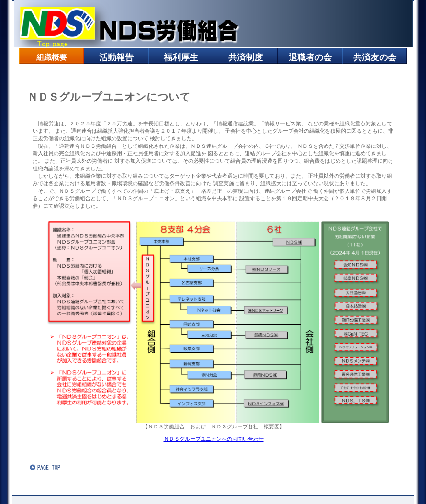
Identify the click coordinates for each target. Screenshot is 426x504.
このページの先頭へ (58, 467)
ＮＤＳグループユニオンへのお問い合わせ (214, 439)
